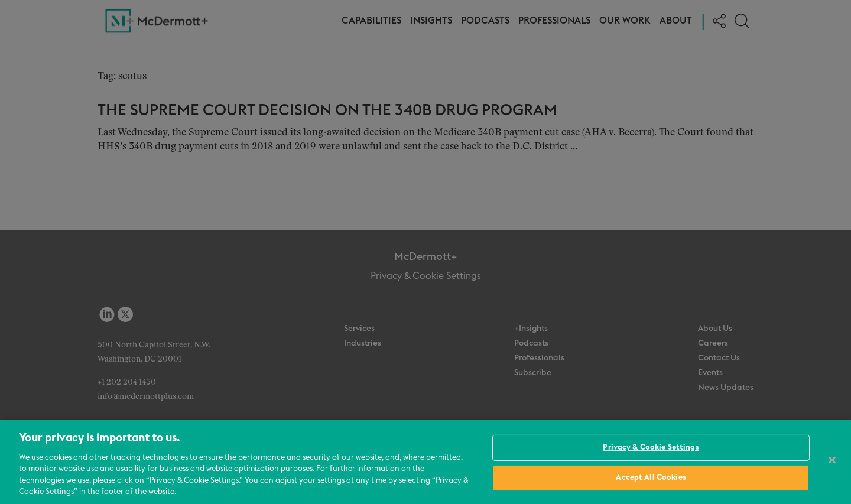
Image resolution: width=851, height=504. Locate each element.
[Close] (832, 460)
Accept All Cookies (651, 478)
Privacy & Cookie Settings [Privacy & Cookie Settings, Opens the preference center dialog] (651, 448)
